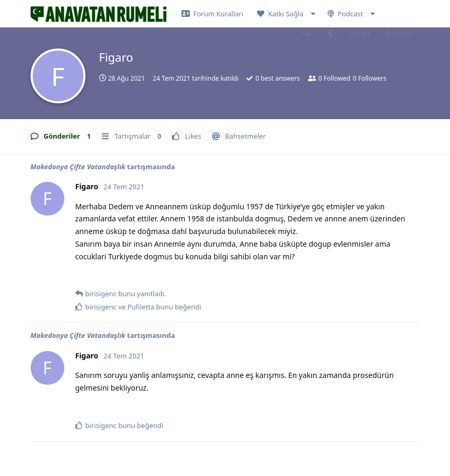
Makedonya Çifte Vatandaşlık (78, 167)
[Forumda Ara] (307, 33)
